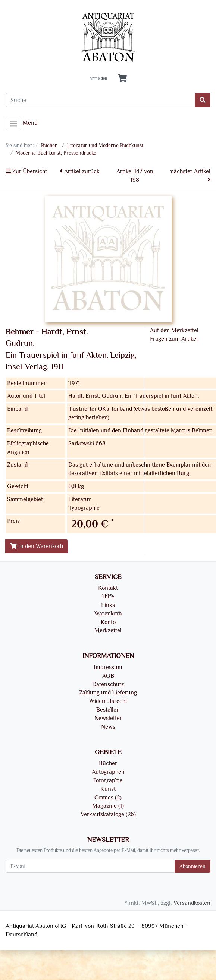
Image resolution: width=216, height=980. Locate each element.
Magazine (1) (108, 806)
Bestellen (108, 710)
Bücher (108, 763)
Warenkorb (108, 614)
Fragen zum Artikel (174, 339)
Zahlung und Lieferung (108, 693)
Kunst (108, 789)
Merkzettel (108, 630)
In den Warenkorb (37, 546)
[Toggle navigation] (13, 124)
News (108, 727)
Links (108, 605)
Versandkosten (192, 903)
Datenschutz (108, 684)
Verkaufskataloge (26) (108, 814)
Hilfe (108, 596)
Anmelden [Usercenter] (98, 79)
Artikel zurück (80, 171)
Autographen (108, 772)
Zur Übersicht (26, 171)
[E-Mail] (90, 866)
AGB (108, 676)
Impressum (108, 667)
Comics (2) (108, 798)
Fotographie (108, 780)
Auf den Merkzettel (174, 330)
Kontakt (108, 588)
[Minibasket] (122, 79)
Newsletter (108, 718)
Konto (108, 622)
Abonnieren (192, 866)
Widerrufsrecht (108, 701)
